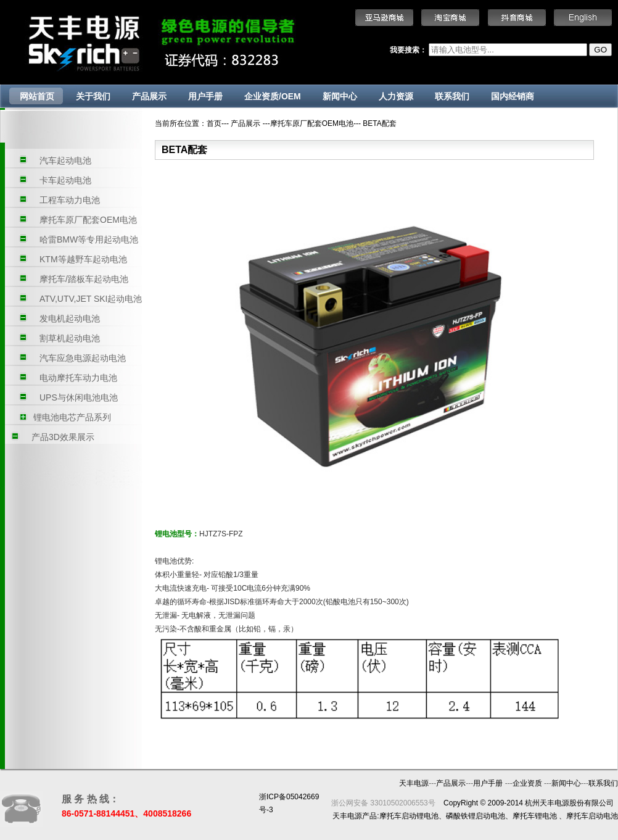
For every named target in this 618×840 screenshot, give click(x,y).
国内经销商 (513, 96)
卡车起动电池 (65, 180)
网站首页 (37, 96)
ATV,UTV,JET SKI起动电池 (91, 299)
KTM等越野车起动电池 (83, 259)
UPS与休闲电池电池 (79, 397)
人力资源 (396, 96)
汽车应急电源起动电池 (83, 358)
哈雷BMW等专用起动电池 (89, 239)
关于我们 (93, 96)
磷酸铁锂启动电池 (476, 816)
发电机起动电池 (70, 318)
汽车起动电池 (65, 160)
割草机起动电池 (70, 338)
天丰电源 (414, 783)
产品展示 (149, 96)
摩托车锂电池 (535, 816)
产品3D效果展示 (63, 437)
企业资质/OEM (273, 96)
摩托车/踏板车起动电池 (84, 279)
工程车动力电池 (70, 200)
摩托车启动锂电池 (409, 816)
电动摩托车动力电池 (78, 378)
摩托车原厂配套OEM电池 (88, 220)
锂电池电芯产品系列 (72, 417)
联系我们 (452, 96)
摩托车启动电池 (592, 816)
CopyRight (461, 803)
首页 (214, 123)
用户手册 (205, 96)
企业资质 (528, 783)
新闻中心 (340, 96)
